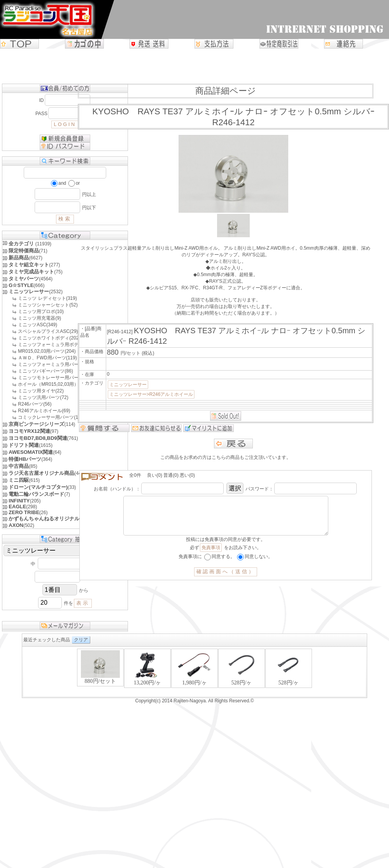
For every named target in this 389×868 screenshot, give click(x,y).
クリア (81, 640)
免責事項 (211, 555)
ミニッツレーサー (128, 385)
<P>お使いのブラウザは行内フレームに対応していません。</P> (194, 672)
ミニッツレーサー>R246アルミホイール (151, 394)
